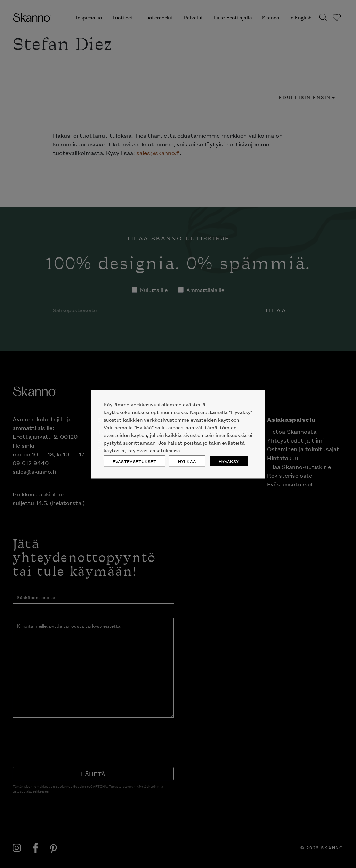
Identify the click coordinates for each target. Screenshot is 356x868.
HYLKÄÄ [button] (187, 461)
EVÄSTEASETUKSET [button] (135, 461)
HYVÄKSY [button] (229, 461)
